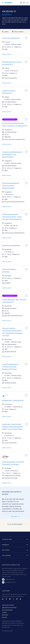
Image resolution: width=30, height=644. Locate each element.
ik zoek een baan (7, 539)
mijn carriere (6, 550)
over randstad (6, 555)
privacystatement (7, 610)
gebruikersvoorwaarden (9, 607)
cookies (4, 612)
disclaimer (5, 615)
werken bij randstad (8, 605)
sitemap (4, 617)
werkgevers (5, 545)
